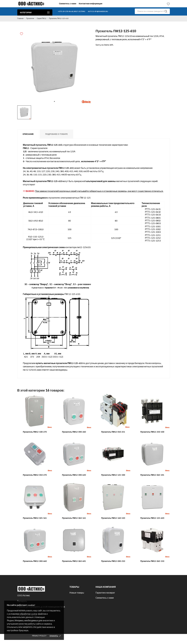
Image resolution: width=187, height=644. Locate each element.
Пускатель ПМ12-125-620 (152, 518)
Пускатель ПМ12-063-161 (74, 518)
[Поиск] (152, 11)
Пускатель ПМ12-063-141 (152, 475)
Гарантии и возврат (105, 593)
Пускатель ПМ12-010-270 (35, 475)
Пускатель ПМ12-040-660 (35, 561)
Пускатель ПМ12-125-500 (113, 475)
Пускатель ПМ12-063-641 (74, 561)
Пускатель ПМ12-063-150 (152, 561)
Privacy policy (39, 636)
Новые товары (77, 593)
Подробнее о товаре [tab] (56, 134)
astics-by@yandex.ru (98, 11)
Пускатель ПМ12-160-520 (113, 518)
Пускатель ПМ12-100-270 (35, 432)
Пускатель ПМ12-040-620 (74, 475)
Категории (35, 12)
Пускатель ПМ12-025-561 (35, 518)
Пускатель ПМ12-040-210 (113, 561)
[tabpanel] (54, 67)
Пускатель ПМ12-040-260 (74, 432)
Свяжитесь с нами (68, 4)
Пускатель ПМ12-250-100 (152, 432)
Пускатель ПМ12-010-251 (113, 432)
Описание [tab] (28, 134)
